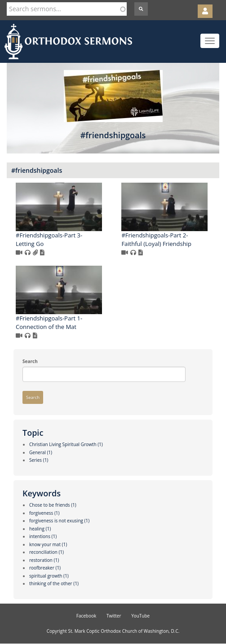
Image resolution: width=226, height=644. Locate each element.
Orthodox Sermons (68, 42)
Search (30, 361)
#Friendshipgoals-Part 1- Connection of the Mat (49, 322)
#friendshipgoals (37, 170)
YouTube (140, 616)
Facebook (86, 616)
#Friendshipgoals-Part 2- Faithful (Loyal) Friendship (156, 239)
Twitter (114, 616)
